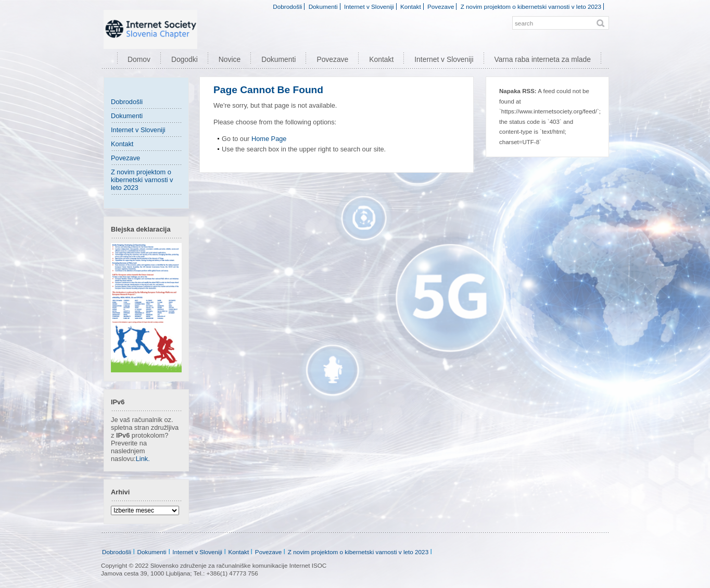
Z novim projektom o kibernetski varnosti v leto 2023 (531, 7)
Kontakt (411, 7)
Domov (139, 59)
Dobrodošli (287, 7)
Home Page (269, 139)
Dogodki (185, 59)
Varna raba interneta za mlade (543, 59)
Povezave (441, 7)
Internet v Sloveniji (369, 7)
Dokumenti (323, 7)
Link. (143, 459)
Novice (230, 59)
